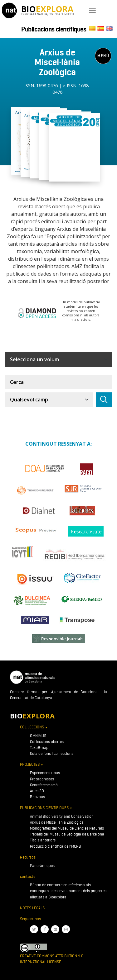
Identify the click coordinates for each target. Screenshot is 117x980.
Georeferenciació (44, 785)
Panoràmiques (42, 866)
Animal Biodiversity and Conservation (62, 816)
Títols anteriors (43, 840)
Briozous (37, 797)
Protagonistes (42, 779)
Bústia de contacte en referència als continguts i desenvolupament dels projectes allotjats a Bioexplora (68, 891)
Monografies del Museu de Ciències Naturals (67, 828)
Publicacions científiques (54, 29)
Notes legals (32, 908)
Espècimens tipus (45, 773)
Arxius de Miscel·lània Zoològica (57, 822)
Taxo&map (39, 748)
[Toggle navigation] (92, 11)
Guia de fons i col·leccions (52, 753)
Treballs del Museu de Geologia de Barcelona (67, 834)
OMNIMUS (38, 736)
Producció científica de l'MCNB (56, 846)
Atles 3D (37, 791)
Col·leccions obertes (47, 742)
